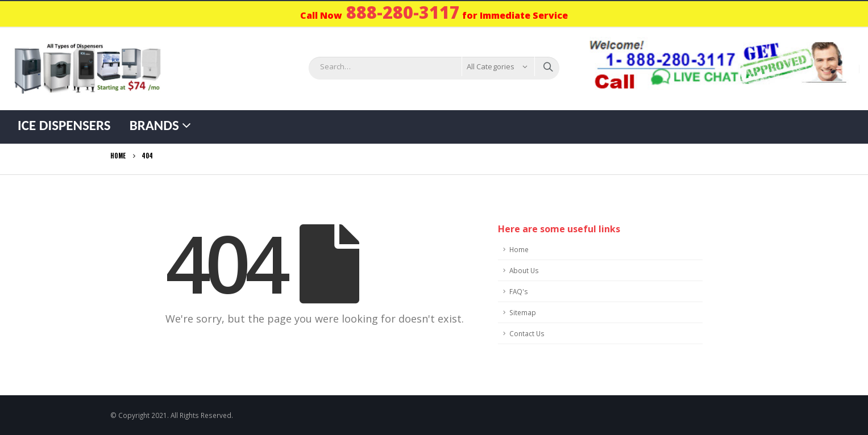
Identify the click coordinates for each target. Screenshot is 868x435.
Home (519, 249)
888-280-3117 (403, 12)
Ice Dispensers (64, 125)
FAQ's (519, 291)
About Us (524, 270)
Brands (154, 125)
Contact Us (527, 333)
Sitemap (523, 312)
